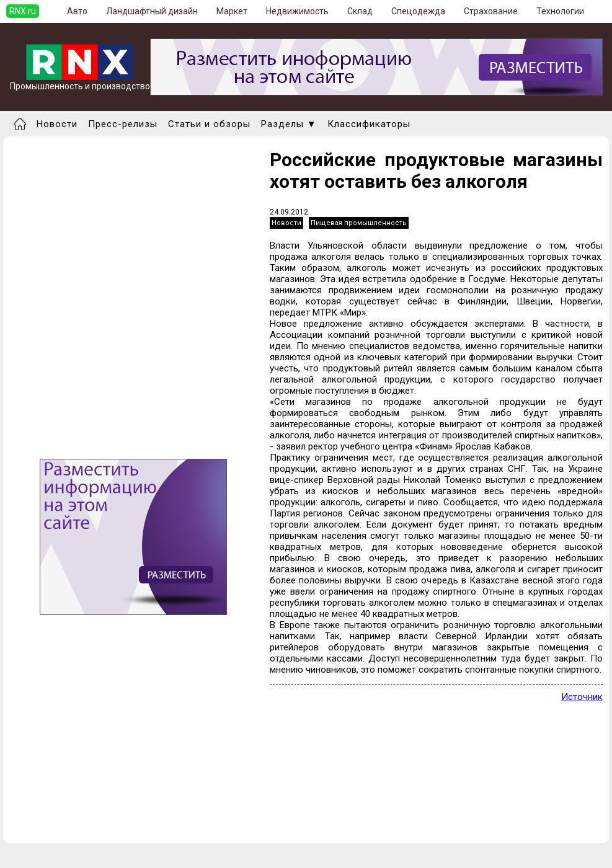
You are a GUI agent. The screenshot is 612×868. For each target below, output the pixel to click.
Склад (360, 11)
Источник (582, 697)
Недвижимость (297, 11)
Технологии (560, 11)
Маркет (232, 11)
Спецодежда (418, 11)
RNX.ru (23, 11)
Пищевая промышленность (359, 223)
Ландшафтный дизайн (152, 11)
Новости (57, 124)
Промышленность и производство (80, 82)
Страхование (491, 11)
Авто (77, 11)
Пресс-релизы (123, 124)
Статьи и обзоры (209, 124)
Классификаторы (369, 124)
